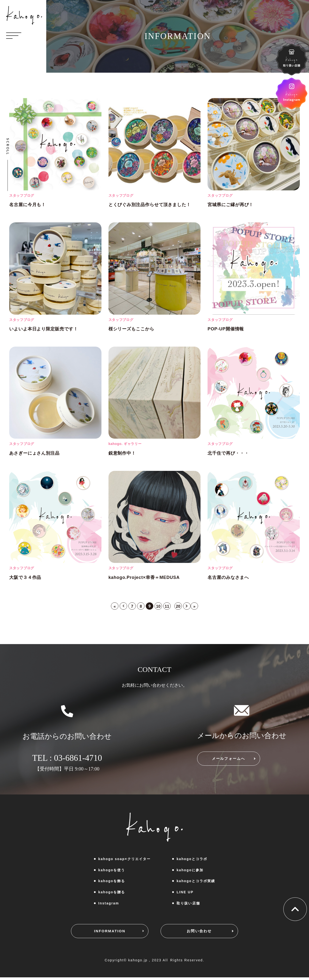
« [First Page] (110, 607)
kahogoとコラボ (192, 860)
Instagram (109, 904)
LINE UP (185, 893)
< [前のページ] (120, 607)
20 (180, 607)
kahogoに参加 (190, 871)
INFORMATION (100, 934)
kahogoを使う (112, 871)
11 (168, 607)
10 (159, 607)
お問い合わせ (209, 934)
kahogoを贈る (112, 893)
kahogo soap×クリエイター (124, 860)
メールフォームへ (238, 762)
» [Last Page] (199, 607)
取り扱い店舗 (188, 904)
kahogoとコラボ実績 (196, 882)
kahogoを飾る (112, 882)
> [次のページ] (190, 607)
